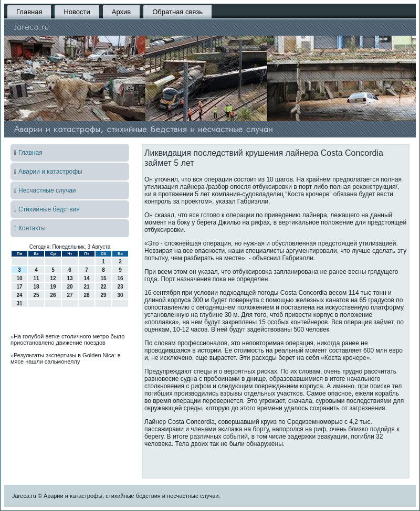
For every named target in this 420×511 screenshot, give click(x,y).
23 (120, 287)
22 (103, 287)
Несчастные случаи (47, 190)
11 (36, 278)
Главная (29, 12)
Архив (121, 12)
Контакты (32, 228)
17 (19, 287)
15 (103, 278)
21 (86, 287)
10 (19, 278)
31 (19, 304)
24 (19, 295)
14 (86, 278)
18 (36, 287)
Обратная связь (177, 12)
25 (36, 295)
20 (70, 287)
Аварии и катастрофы (50, 172)
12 (53, 278)
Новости (77, 12)
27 (70, 295)
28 (86, 295)
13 (70, 278)
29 (103, 295)
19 (53, 287)
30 (120, 295)
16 (120, 278)
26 (53, 295)
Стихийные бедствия (49, 209)
